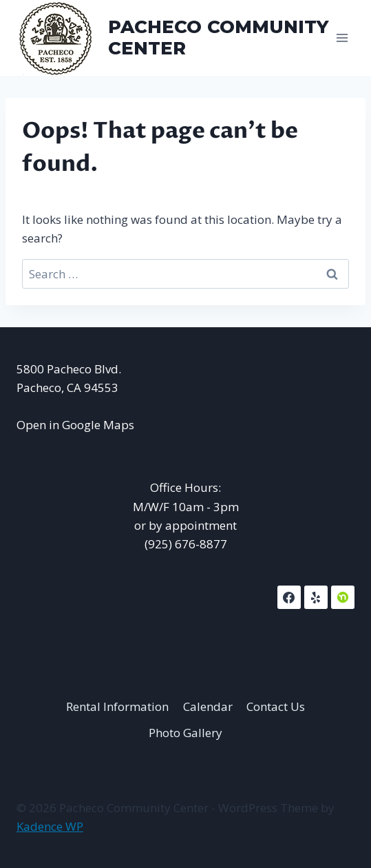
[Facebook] (289, 597)
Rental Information (117, 706)
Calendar (208, 706)
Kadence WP (50, 826)
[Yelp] (316, 597)
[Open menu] (342, 38)
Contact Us (276, 706)
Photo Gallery (185, 733)
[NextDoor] (343, 597)
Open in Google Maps (75, 425)
